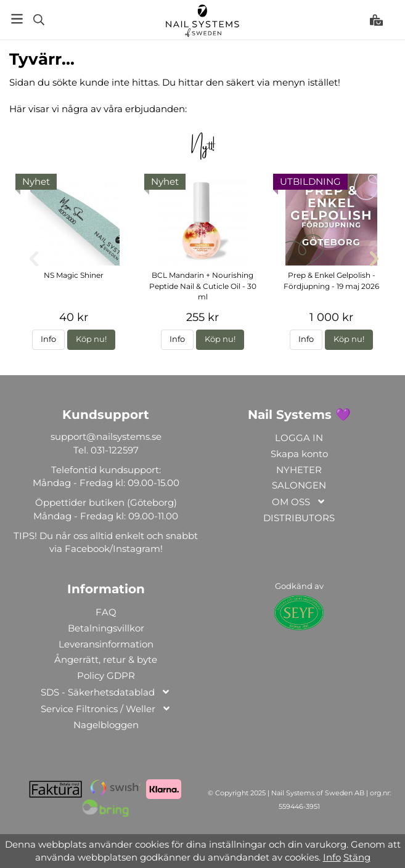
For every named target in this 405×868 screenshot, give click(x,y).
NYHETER (299, 470)
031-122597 (115, 450)
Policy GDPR (106, 675)
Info (48, 339)
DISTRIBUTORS (299, 518)
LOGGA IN (299, 438)
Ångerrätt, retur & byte (106, 659)
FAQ (106, 612)
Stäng (357, 857)
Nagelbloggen (106, 725)
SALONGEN (299, 485)
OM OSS (299, 502)
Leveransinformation (106, 644)
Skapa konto (299, 454)
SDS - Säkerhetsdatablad (106, 693)
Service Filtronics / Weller (106, 709)
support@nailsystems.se (106, 436)
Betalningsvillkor (106, 628)
